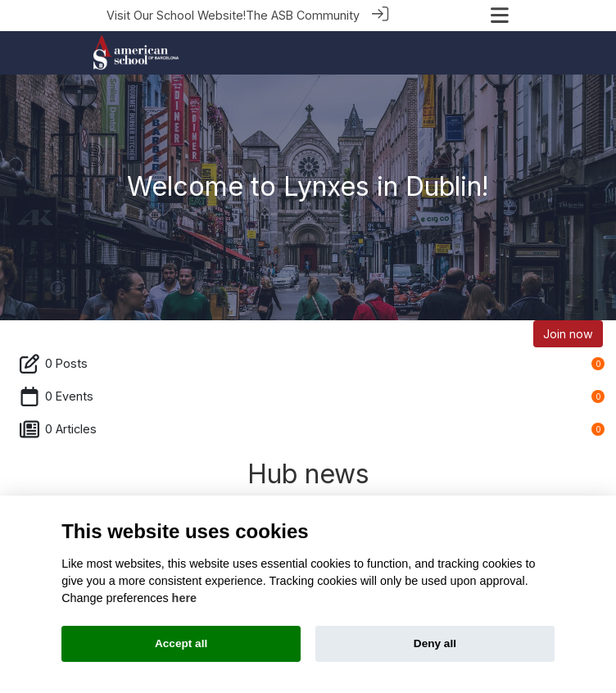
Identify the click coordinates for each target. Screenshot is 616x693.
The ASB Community (303, 15)
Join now (568, 334)
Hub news (308, 474)
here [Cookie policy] (184, 598)
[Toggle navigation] (500, 15)
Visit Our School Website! (176, 15)
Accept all (181, 643)
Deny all (435, 643)
